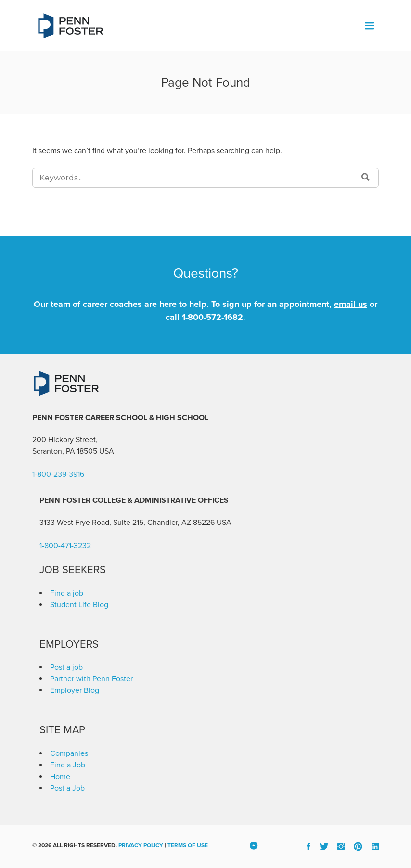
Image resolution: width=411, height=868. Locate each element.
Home (60, 777)
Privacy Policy (141, 845)
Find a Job (68, 765)
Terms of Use (188, 845)
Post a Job (67, 788)
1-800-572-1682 (212, 317)
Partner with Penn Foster (91, 679)
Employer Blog (75, 690)
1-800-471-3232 (65, 546)
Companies (69, 753)
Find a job (67, 593)
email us (351, 304)
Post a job (66, 667)
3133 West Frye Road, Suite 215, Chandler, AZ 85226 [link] (127, 523)
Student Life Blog (79, 605)
